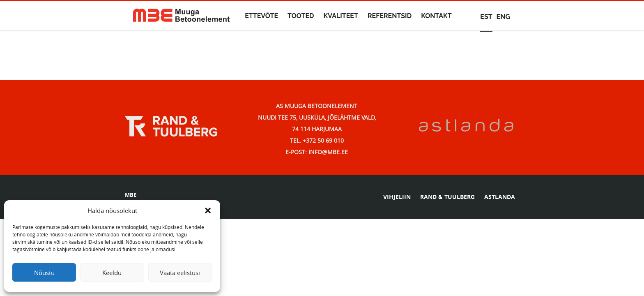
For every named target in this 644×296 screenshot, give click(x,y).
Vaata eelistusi (180, 273)
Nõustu (44, 273)
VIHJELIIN (397, 197)
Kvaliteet (341, 16)
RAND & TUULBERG (447, 197)
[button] (208, 210)
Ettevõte (261, 16)
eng (503, 17)
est (486, 17)
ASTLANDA (500, 197)
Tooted (301, 16)
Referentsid (390, 16)
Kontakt (436, 16)
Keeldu (112, 273)
